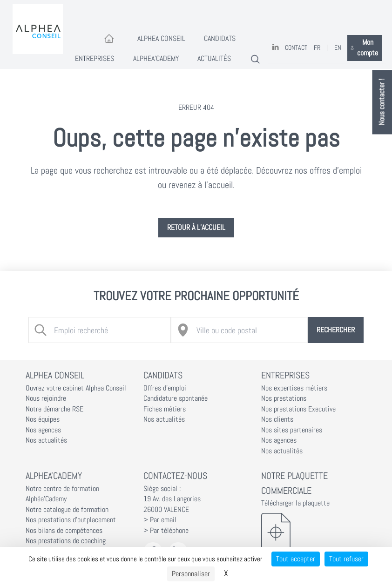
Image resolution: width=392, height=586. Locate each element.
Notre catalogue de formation (67, 510)
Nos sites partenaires (292, 430)
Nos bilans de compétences (64, 531)
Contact (296, 48)
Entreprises (95, 59)
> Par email (160, 520)
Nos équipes (43, 419)
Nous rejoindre (46, 398)
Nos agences (43, 430)
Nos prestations (284, 398)
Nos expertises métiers (294, 388)
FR (317, 48)
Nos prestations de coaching (66, 541)
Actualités (214, 59)
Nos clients (277, 419)
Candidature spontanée (176, 398)
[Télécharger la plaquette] (314, 532)
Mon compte (364, 48)
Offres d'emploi (165, 388)
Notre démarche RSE (54, 409)
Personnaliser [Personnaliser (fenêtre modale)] (191, 574)
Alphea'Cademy (156, 59)
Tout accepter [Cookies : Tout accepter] (296, 559)
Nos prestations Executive (298, 409)
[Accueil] (109, 39)
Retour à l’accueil (196, 228)
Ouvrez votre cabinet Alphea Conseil (76, 388)
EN (338, 48)
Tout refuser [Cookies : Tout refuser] (346, 559)
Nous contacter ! (382, 102)
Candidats (220, 39)
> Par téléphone (166, 531)
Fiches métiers (165, 409)
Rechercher (336, 330)
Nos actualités (46, 440)
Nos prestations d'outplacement (71, 520)
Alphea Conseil (161, 39)
